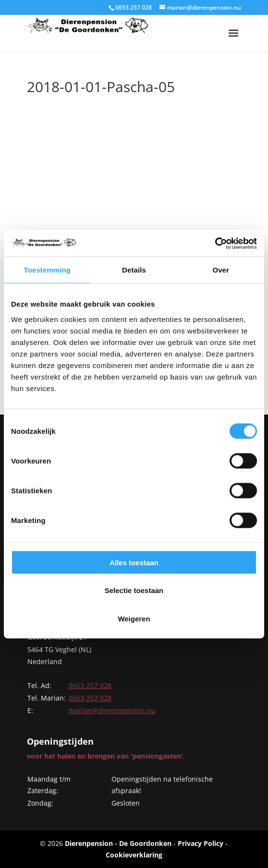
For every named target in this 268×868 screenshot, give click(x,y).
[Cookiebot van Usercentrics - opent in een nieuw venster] (215, 243)
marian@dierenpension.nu (112, 710)
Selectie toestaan (134, 590)
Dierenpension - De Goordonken (118, 843)
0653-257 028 (90, 685)
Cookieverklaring (134, 855)
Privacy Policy (201, 843)
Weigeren (134, 618)
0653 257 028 (134, 7)
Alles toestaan (134, 562)
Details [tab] (134, 270)
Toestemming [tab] (48, 270)
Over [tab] (221, 270)
